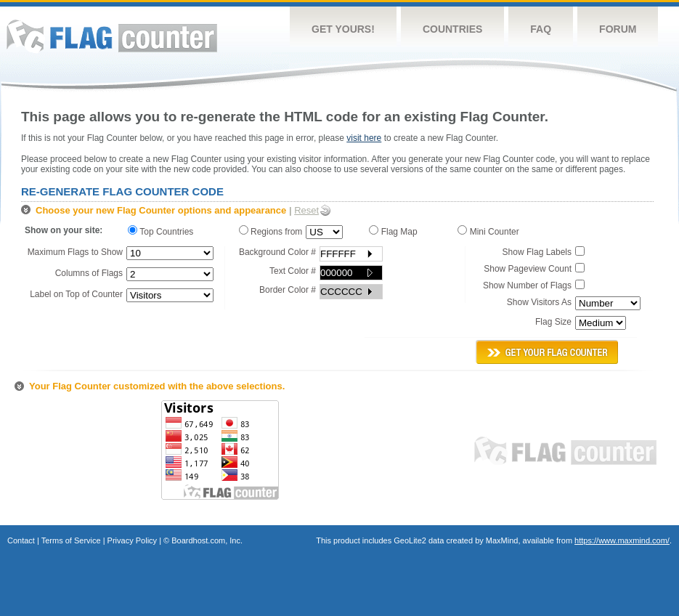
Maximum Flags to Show (75, 252)
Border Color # (288, 290)
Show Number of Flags (527, 285)
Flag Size (553, 322)
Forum (618, 29)
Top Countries (164, 231)
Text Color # (293, 271)
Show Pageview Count (528, 269)
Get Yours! (343, 29)
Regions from (271, 231)
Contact (21, 540)
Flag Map (395, 231)
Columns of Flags (89, 273)
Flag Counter (112, 36)
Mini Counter (491, 231)
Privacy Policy (132, 540)
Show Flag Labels (537, 252)
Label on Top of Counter (76, 294)
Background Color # (277, 252)
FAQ (541, 29)
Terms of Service (71, 540)
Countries (452, 29)
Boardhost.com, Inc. (207, 540)
